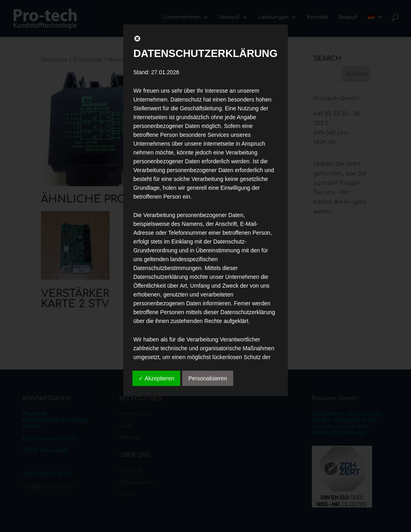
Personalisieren (208, 378)
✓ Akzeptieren (156, 378)
